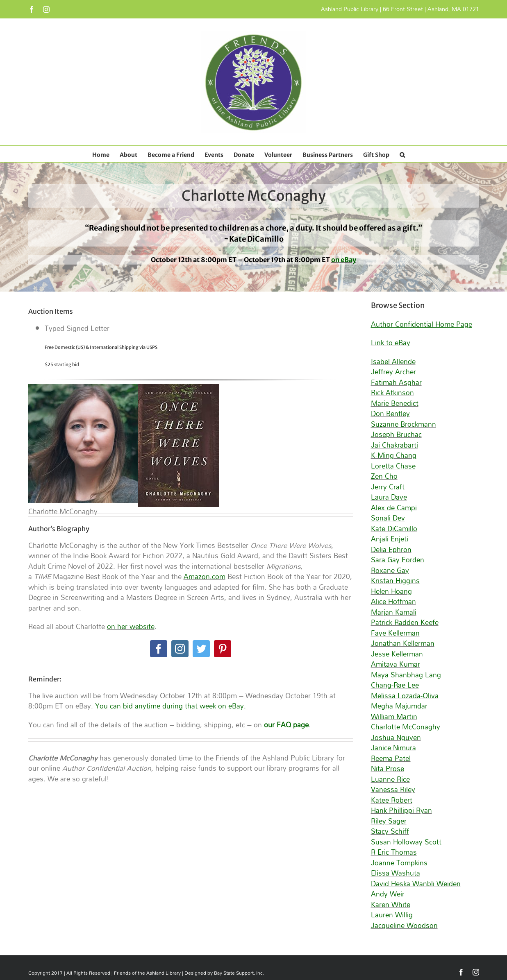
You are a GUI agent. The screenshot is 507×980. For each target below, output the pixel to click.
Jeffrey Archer (393, 372)
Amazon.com (205, 576)
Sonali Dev (388, 518)
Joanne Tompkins (399, 863)
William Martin (394, 716)
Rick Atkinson (392, 393)
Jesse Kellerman (397, 654)
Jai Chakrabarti (394, 445)
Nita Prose (388, 768)
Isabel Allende (393, 361)
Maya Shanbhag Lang (406, 675)
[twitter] (201, 649)
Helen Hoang (391, 591)
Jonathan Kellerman (403, 643)
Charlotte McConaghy (406, 727)
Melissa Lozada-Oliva (405, 696)
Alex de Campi (394, 508)
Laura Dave (389, 497)
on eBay (344, 260)
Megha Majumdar (399, 706)
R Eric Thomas (394, 852)
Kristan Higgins (395, 581)
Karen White (391, 904)
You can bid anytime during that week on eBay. (172, 706)
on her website (131, 626)
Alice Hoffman (393, 601)
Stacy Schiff (390, 831)
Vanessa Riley (393, 789)
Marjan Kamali (394, 612)
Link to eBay (391, 343)
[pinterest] (223, 649)
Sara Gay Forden (398, 560)
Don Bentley (390, 413)
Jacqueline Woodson (404, 925)
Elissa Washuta (396, 873)
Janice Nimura (393, 748)
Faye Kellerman (395, 633)
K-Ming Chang (394, 455)
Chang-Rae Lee (395, 685)
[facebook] (159, 649)
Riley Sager (389, 821)
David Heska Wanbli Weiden (416, 884)
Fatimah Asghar (396, 382)
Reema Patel (391, 758)
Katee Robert (392, 800)
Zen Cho (384, 476)
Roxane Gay (390, 570)
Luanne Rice (390, 779)
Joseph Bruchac (396, 434)
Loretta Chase (393, 466)
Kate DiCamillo (394, 528)
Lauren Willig (392, 915)
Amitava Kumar (396, 664)
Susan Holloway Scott (406, 842)
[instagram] (180, 649)
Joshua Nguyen (396, 737)
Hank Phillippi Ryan (401, 810)
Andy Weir (388, 894)
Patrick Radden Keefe (405, 622)
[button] (402, 154)
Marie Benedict (395, 403)
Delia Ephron (391, 549)
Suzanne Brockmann (404, 424)
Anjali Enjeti (390, 539)
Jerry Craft (388, 487)
